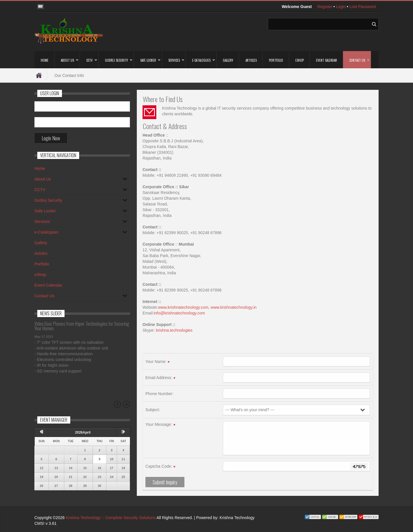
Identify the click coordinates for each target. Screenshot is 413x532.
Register (325, 7)
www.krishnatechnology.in (234, 307)
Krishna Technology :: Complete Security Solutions (111, 518)
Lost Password (363, 7)
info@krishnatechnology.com (179, 313)
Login (341, 7)
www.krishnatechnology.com (183, 307)
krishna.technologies (174, 330)
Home (42, 75)
